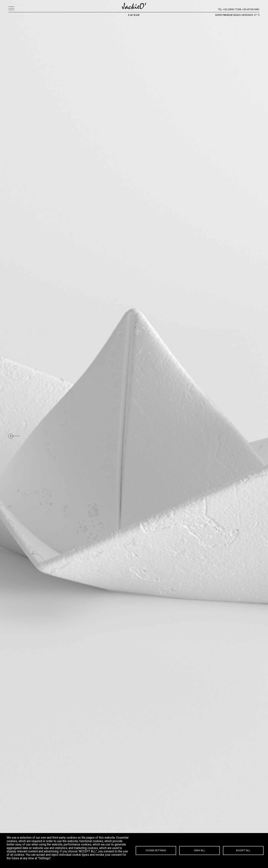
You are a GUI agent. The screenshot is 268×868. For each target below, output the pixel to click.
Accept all (243, 850)
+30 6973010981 (251, 9)
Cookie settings (156, 850)
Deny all (200, 850)
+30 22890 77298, (232, 9)
